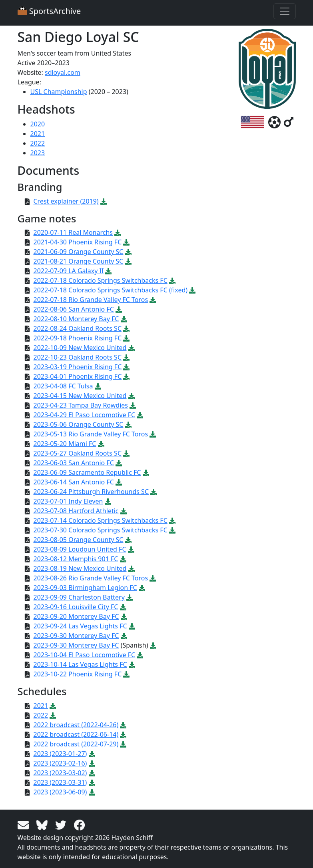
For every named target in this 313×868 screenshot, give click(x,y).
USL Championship (59, 92)
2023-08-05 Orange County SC (79, 540)
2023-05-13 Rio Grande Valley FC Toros (91, 434)
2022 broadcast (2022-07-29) (76, 744)
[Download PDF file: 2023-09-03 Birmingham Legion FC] (142, 588)
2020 (38, 124)
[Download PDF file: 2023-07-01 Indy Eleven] (108, 501)
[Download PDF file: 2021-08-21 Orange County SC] (128, 261)
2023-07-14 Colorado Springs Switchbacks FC (101, 520)
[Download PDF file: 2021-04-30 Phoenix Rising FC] (126, 242)
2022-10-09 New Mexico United (80, 348)
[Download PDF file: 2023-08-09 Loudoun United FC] (131, 549)
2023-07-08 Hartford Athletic (76, 511)
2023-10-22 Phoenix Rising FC (78, 674)
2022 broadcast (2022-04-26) (76, 725)
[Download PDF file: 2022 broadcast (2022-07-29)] (123, 744)
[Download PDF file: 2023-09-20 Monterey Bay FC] (124, 616)
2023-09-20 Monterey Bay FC (76, 616)
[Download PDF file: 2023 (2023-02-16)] (92, 763)
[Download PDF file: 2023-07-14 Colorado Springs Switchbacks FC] (172, 520)
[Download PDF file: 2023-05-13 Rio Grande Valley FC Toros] (153, 434)
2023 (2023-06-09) (60, 792)
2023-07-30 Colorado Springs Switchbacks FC (101, 530)
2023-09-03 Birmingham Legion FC (85, 588)
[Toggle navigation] (285, 11)
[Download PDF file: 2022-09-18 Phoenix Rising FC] (126, 338)
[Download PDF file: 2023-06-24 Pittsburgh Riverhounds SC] (154, 492)
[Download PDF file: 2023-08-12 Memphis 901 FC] (123, 559)
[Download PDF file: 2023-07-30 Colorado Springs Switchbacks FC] (172, 530)
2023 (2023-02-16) (60, 763)
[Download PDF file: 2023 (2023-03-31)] (92, 782)
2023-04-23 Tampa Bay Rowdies (81, 405)
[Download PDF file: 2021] (53, 706)
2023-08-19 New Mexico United (80, 568)
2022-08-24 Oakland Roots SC (78, 328)
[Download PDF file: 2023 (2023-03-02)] (92, 773)
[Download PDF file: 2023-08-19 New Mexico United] (132, 568)
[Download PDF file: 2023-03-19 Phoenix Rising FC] (126, 367)
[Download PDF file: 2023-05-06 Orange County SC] (128, 424)
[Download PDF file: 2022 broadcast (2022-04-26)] (123, 725)
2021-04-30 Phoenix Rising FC (78, 242)
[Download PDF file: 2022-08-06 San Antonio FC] (119, 309)
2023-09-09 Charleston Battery (79, 597)
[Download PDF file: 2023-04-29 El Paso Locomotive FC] (140, 415)
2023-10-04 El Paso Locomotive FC (85, 655)
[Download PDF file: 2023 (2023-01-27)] (92, 754)
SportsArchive (49, 11)
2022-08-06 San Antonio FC (74, 309)
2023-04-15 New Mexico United (80, 396)
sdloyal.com (63, 72)
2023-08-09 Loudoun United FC (80, 549)
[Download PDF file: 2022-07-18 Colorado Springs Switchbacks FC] (172, 280)
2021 (38, 134)
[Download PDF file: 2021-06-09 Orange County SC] (128, 252)
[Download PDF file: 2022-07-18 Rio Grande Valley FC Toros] (153, 300)
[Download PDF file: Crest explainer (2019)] (104, 201)
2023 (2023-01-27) (60, 754)
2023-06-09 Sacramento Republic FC (87, 472)
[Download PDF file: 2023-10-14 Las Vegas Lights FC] (132, 664)
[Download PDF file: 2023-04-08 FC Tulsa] (98, 386)
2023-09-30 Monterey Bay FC (76, 636)
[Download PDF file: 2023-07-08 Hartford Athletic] (124, 511)
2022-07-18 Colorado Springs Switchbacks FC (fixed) (111, 290)
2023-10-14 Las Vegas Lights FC (80, 664)
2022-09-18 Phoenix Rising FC (78, 338)
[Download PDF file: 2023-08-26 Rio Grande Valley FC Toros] (153, 578)
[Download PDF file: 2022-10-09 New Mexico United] (132, 348)
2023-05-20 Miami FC (65, 444)
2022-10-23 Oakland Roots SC (78, 357)
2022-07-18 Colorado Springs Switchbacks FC (101, 280)
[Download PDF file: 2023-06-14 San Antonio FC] (119, 482)
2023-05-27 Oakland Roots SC (78, 453)
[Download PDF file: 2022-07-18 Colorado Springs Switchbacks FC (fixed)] (192, 290)
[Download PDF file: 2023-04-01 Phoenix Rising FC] (126, 376)
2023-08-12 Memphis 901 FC (76, 559)
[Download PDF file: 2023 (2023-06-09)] (92, 792)
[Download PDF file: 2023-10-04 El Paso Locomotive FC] (140, 655)
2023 (38, 153)
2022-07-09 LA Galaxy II (69, 271)
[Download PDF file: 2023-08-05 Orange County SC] (128, 540)
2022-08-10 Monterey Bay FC (76, 319)
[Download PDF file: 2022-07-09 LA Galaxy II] (108, 271)
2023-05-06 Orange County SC (79, 424)
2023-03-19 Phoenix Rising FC (78, 367)
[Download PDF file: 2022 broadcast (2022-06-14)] (123, 734)
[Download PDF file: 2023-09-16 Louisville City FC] (123, 607)
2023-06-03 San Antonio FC (74, 463)
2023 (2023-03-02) (60, 773)
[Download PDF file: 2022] (53, 715)
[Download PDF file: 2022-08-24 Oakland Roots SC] (126, 328)
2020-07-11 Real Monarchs (73, 232)
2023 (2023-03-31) (60, 782)
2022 (38, 143)
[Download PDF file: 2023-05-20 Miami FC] (101, 444)
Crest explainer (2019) (66, 201)
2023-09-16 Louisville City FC (76, 607)
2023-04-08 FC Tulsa (63, 386)
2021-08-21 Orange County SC (79, 261)
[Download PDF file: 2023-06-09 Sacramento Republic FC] (146, 472)
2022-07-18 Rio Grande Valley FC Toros (91, 300)
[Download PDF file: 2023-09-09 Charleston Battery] (130, 597)
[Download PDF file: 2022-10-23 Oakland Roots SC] (126, 357)
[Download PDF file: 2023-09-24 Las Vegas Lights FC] (132, 626)
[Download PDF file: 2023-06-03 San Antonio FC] (119, 463)
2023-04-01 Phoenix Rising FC (78, 376)
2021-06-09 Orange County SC (79, 252)
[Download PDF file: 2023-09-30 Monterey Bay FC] (124, 636)
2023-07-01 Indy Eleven (68, 501)
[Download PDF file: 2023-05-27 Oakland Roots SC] (126, 453)
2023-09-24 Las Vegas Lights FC (80, 626)
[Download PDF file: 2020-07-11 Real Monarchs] (118, 232)
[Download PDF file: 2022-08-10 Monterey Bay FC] (124, 319)
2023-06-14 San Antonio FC (74, 482)
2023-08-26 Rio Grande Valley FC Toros (91, 578)
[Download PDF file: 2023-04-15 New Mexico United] (132, 396)
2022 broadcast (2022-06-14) (76, 734)
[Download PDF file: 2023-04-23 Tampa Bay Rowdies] (133, 405)
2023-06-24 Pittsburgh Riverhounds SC (91, 492)
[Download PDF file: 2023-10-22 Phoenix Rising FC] (126, 674)
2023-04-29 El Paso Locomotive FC (85, 415)
